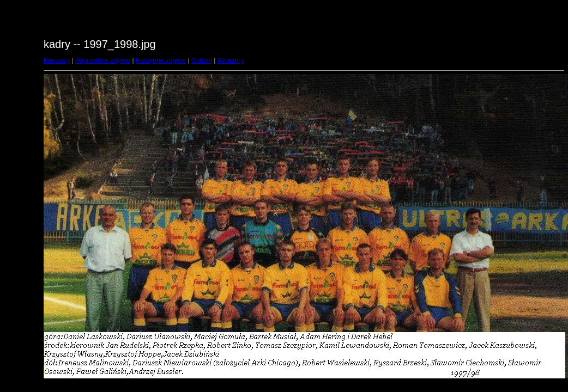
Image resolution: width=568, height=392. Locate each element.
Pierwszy (57, 60)
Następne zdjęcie (161, 60)
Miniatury (231, 60)
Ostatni (202, 60)
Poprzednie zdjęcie (103, 60)
